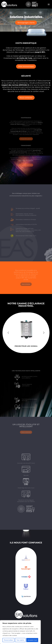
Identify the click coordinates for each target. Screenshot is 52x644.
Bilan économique (26, 67)
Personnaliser (8, 640)
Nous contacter (26, 97)
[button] (44, 333)
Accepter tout (32, 640)
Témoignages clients (26, 23)
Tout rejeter (20, 640)
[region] (20, 632)
